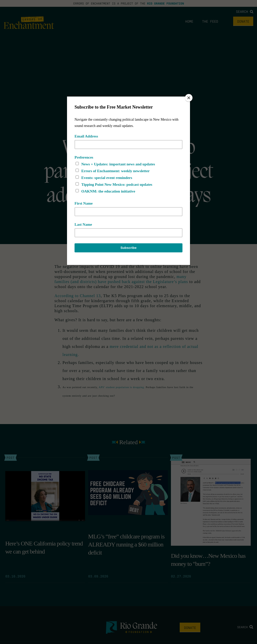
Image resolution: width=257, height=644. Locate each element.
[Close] (189, 98)
